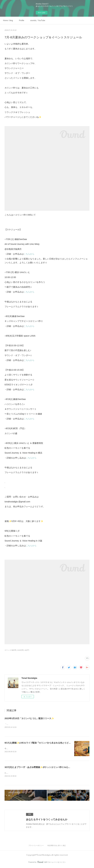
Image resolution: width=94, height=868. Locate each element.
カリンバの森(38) (10, 650)
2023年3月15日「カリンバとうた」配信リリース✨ (29, 718)
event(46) (21, 650)
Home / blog (8, 20)
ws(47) (27, 650)
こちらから (29, 254)
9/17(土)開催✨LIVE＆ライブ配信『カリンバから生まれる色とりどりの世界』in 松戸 (45, 743)
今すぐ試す (42, 13)
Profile (22, 20)
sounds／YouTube (38, 20)
